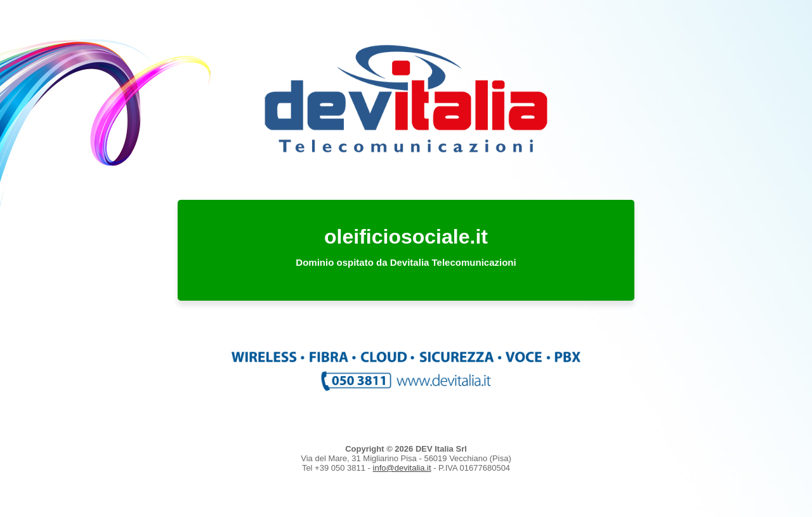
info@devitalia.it (402, 468)
